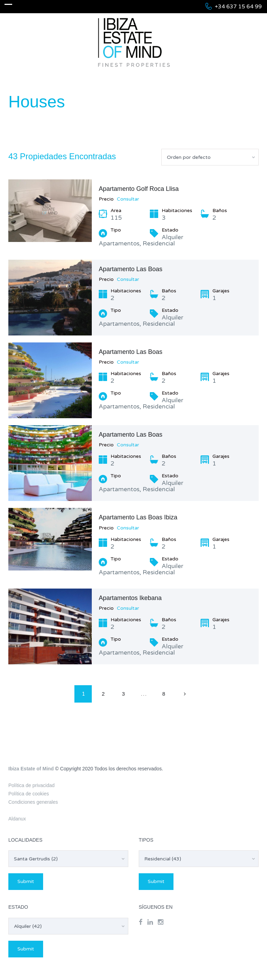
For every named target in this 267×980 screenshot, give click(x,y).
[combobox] (210, 157)
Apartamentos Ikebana (130, 598)
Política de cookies (29, 794)
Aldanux (17, 819)
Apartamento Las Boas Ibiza (138, 517)
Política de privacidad (31, 785)
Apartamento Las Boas (131, 269)
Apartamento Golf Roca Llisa (139, 189)
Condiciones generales (33, 802)
